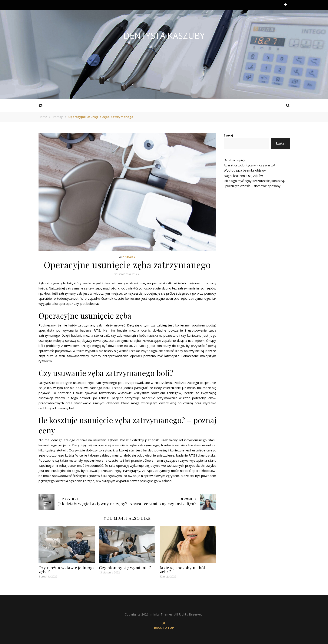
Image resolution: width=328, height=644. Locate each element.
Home (43, 117)
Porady (58, 117)
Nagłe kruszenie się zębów (243, 176)
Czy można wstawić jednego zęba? (66, 570)
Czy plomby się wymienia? (125, 567)
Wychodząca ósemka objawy (245, 170)
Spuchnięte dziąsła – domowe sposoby (252, 186)
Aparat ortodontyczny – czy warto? (249, 165)
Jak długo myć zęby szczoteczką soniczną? (255, 181)
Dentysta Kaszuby (164, 36)
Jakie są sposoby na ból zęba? (182, 570)
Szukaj (228, 135)
